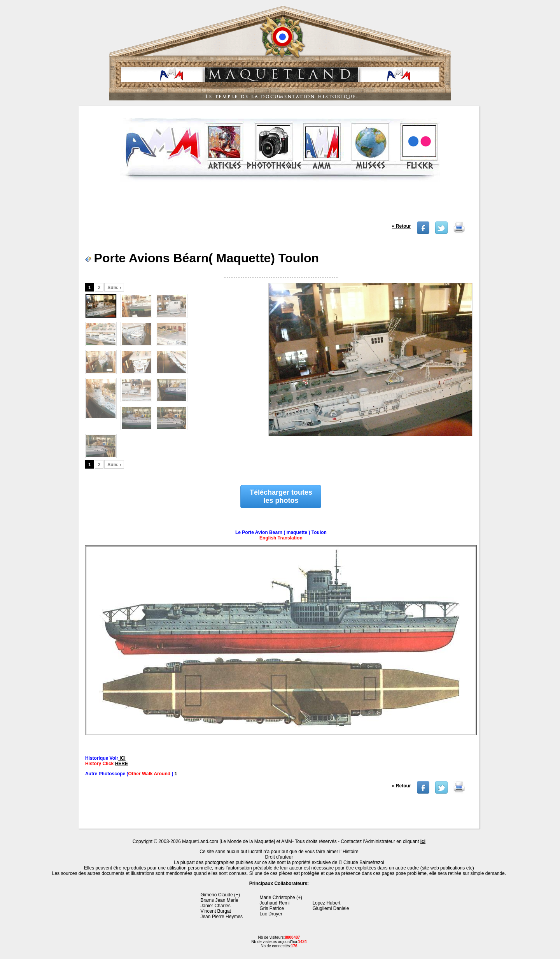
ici (423, 841)
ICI (122, 758)
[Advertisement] (280, 204)
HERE (122, 764)
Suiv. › (114, 288)
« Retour (402, 226)
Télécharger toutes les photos (281, 496)
